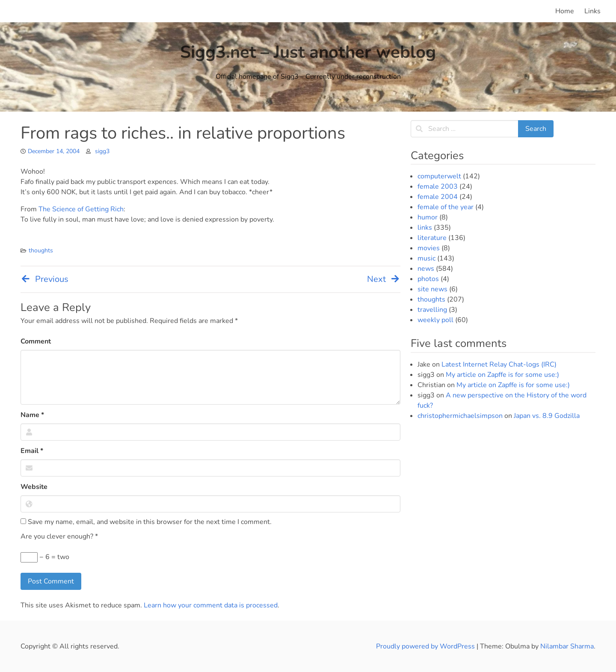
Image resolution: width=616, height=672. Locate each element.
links (425, 228)
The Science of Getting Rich (81, 209)
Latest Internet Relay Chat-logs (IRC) (499, 364)
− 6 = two (45, 557)
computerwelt (439, 176)
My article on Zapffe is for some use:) (502, 375)
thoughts (41, 250)
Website (34, 487)
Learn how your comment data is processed (211, 605)
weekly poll (435, 320)
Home (565, 11)
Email (32, 451)
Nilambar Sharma (567, 646)
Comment (36, 341)
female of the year (446, 207)
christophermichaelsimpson (460, 416)
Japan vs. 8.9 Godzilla (547, 416)
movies (429, 248)
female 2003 (438, 187)
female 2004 (438, 197)
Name (32, 415)
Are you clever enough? (59, 536)
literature (432, 238)
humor (428, 217)
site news (432, 289)
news (426, 269)
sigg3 (102, 151)
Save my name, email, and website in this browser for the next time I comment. (146, 522)
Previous (44, 279)
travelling (432, 310)
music (426, 258)
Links (592, 11)
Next (384, 279)
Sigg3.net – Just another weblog (308, 52)
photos (428, 279)
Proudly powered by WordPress (426, 646)
